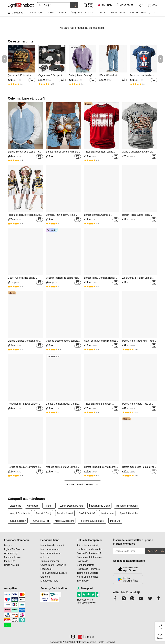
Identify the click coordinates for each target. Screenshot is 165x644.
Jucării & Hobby (18, 521)
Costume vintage (118, 13)
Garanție (45, 577)
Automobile (33, 506)
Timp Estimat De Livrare (53, 573)
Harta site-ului (12, 565)
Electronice (15, 506)
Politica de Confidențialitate (86, 563)
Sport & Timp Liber (129, 513)
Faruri (49, 506)
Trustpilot (85, 588)
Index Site (115, 521)
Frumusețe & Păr (40, 521)
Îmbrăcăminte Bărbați (127, 506)
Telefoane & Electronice (92, 521)
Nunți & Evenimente (20, 513)
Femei (51, 13)
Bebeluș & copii (65, 513)
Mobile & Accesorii (64, 521)
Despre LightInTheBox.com (15, 547)
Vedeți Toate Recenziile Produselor (53, 567)
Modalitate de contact (52, 545)
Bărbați (62, 13)
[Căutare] (54, 5)
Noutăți (101, 13)
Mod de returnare (50, 549)
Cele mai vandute (138, 13)
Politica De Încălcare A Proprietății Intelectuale (89, 555)
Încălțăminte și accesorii (82, 13)
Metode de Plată (49, 581)
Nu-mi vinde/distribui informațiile (88, 579)
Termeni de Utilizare (88, 573)
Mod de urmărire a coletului (50, 555)
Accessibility (11, 553)
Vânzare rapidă (36, 13)
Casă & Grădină (87, 513)
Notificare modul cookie (90, 549)
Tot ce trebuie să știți (88, 545)
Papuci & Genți (44, 513)
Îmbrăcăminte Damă (100, 506)
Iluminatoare (107, 513)
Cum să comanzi (50, 561)
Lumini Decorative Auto (72, 506)
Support (160, 638)
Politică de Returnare (88, 569)
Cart (161, 626)
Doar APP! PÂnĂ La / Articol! (91, 5)
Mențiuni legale (12, 557)
